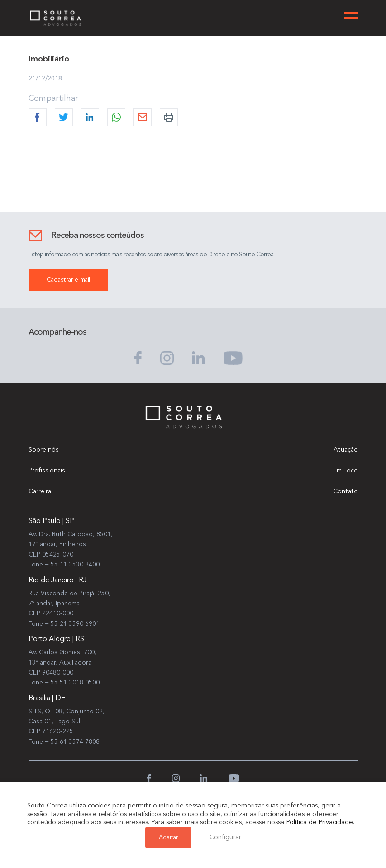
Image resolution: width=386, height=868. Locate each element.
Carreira (40, 491)
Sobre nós (44, 450)
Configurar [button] (225, 837)
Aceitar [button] (168, 837)
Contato (345, 491)
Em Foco (345, 471)
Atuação (346, 450)
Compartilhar (53, 99)
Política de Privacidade (319, 823)
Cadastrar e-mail (68, 280)
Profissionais (47, 471)
